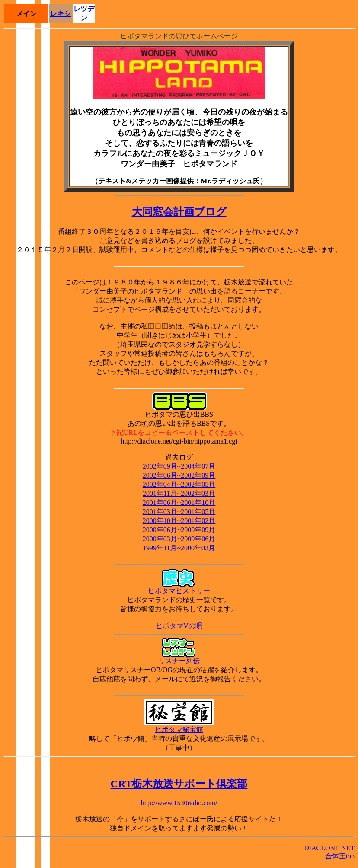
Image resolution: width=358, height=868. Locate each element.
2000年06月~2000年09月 (179, 530)
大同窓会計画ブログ (179, 212)
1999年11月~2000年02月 (179, 548)
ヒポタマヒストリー (179, 587)
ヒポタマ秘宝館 (179, 726)
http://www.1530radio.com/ (179, 803)
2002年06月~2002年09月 (179, 475)
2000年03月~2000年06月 (179, 539)
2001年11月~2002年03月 (179, 493)
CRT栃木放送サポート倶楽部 (179, 784)
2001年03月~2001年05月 (179, 512)
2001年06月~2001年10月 (179, 503)
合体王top (340, 856)
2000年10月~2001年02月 (179, 521)
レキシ (61, 14)
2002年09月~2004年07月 (179, 466)
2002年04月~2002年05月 (179, 484)
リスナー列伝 (179, 657)
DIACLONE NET (329, 848)
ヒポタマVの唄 (179, 626)
